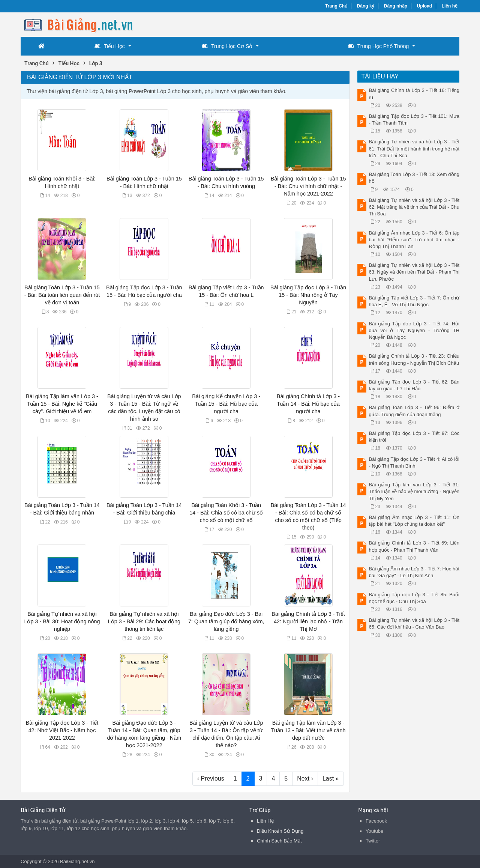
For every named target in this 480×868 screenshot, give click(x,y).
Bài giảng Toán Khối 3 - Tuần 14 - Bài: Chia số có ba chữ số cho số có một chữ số (226, 513)
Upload (425, 6)
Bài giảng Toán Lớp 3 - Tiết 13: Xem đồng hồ (414, 178)
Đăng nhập (396, 6)
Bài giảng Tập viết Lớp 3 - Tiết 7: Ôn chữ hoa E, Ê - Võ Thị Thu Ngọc (414, 301)
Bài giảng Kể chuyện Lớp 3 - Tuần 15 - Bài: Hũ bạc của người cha (226, 404)
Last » (331, 778)
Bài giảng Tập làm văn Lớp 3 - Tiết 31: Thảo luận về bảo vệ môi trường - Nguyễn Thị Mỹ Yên (414, 491)
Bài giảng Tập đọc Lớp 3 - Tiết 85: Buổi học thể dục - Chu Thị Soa (414, 598)
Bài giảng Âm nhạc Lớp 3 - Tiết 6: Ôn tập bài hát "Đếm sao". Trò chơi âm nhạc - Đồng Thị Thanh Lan (414, 240)
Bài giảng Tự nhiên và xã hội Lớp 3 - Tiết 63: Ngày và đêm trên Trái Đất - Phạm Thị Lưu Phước (414, 272)
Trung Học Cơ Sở (227, 46)
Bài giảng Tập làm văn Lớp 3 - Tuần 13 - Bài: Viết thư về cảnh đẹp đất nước (308, 730)
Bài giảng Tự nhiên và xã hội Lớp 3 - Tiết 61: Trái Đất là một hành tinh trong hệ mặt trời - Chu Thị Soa (414, 148)
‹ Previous (211, 778)
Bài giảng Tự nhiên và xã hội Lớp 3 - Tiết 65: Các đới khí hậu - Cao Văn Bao (414, 624)
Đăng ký (366, 6)
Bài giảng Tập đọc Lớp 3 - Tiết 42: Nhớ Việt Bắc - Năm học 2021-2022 (62, 730)
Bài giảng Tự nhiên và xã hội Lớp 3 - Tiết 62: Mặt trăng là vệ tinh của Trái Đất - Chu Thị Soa (414, 207)
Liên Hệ (265, 821)
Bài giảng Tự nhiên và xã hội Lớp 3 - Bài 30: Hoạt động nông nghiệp (62, 621)
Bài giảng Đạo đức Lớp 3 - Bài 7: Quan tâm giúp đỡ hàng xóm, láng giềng (226, 621)
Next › (305, 778)
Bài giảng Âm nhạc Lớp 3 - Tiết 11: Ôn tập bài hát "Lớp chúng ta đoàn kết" (414, 521)
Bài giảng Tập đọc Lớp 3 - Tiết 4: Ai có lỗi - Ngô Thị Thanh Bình (414, 463)
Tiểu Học (110, 46)
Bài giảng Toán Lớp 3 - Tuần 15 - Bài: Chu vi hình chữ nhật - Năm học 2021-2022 (308, 186)
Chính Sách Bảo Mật (279, 841)
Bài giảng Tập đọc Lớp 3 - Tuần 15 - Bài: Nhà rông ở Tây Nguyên (308, 295)
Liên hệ (450, 6)
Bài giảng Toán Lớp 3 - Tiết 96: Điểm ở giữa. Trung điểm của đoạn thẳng (414, 411)
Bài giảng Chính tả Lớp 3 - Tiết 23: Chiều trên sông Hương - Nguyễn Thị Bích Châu (414, 359)
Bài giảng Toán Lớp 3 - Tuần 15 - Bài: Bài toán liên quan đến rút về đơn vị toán (62, 295)
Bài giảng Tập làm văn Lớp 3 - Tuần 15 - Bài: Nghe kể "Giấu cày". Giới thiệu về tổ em (62, 404)
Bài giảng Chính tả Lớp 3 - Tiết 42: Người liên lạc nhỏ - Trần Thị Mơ (308, 621)
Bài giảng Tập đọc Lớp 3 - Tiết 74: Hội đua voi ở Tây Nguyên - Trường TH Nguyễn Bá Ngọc (414, 330)
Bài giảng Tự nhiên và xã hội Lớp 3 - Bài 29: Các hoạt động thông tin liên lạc (144, 621)
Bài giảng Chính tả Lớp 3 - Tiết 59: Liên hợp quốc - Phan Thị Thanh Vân (414, 546)
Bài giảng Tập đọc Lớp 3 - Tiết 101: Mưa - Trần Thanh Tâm (414, 120)
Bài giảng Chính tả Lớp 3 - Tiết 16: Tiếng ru (414, 94)
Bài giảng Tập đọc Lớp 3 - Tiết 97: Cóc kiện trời (414, 437)
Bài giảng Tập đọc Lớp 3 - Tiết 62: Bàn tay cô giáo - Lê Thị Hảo (414, 385)
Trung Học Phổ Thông (378, 46)
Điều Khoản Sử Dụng (280, 831)
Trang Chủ (336, 6)
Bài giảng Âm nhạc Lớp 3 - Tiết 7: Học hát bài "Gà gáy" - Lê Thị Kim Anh (414, 572)
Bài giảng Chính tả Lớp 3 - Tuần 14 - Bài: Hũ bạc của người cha (308, 404)
